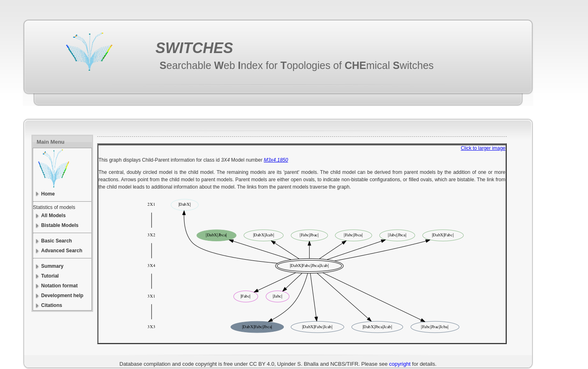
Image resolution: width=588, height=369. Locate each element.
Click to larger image (483, 148)
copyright (400, 364)
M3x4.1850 (276, 160)
